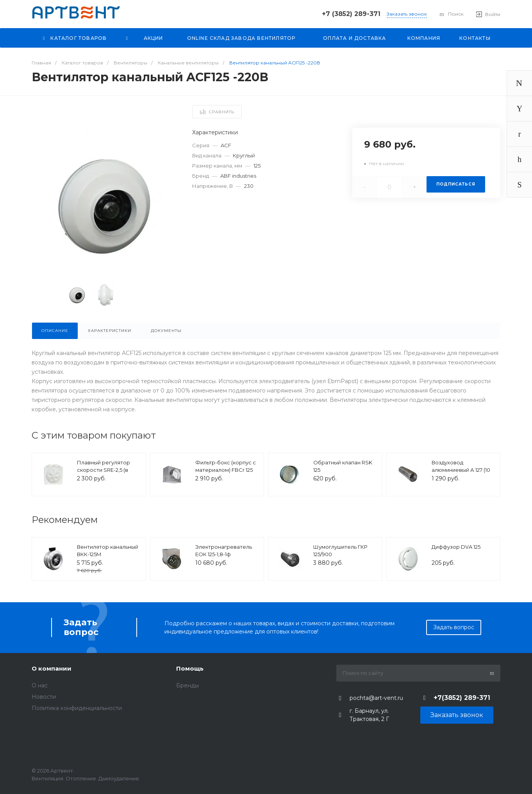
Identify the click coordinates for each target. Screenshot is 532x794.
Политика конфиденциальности (77, 708)
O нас (40, 685)
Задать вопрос (454, 627)
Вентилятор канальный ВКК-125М (108, 551)
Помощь (190, 668)
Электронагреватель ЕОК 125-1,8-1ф (224, 551)
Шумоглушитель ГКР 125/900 (340, 551)
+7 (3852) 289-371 (351, 14)
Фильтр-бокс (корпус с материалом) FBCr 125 (226, 466)
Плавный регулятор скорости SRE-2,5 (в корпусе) (104, 470)
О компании (52, 668)
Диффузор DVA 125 (456, 547)
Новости (44, 697)
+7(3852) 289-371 (462, 698)
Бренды (187, 685)
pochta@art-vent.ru (376, 698)
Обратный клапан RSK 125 (343, 466)
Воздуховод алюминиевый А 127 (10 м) (461, 470)
